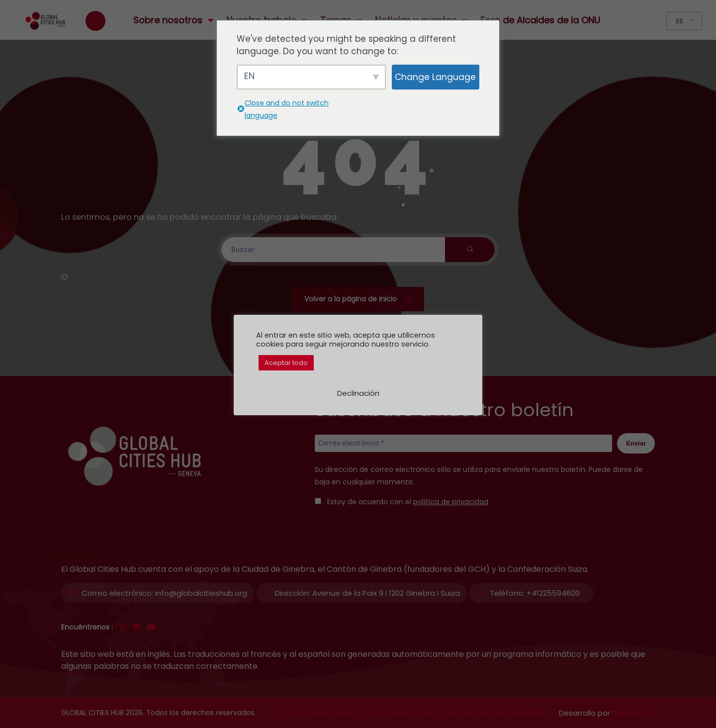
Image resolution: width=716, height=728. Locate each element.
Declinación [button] (358, 393)
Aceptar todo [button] (286, 363)
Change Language (435, 77)
